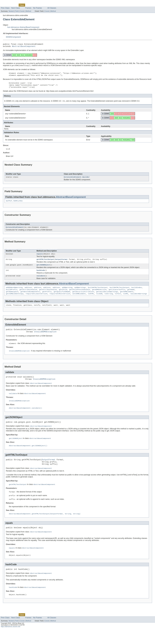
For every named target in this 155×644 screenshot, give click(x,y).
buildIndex (137, 293)
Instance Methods (30, 252)
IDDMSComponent (13, 37)
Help (56, 5)
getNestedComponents (30, 297)
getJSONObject (43, 269)
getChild (63, 295)
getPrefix (47, 297)
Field (17, 11)
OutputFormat (61, 263)
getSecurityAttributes (83, 297)
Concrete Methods (50, 252)
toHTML (91, 300)
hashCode (41, 275)
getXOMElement (127, 297)
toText (118, 300)
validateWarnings (139, 300)
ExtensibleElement (15, 231)
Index (50, 5)
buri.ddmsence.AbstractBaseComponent (23, 27)
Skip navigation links (8, 3)
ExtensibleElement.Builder (77, 180)
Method (28, 11)
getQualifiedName (62, 297)
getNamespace (12, 297)
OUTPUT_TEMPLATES (14, 204)
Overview (5, 5)
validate (41, 281)
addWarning (67, 293)
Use (28, 5)
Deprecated (42, 5)
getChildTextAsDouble (80, 295)
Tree (33, 5)
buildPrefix (12, 295)
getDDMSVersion (99, 295)
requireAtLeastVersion (36, 300)
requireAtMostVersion (60, 300)
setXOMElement (79, 300)
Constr (22, 11)
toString (109, 300)
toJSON (99, 300)
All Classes (52, 8)
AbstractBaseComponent (24, 47)
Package (14, 5)
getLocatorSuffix (117, 295)
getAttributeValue (28, 295)
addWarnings (80, 293)
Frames (28, 8)
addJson (28, 293)
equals (40, 258)
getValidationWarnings (107, 297)
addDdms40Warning (14, 293)
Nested (11, 11)
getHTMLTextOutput (45, 263)
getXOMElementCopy (15, 300)
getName (131, 295)
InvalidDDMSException (45, 339)
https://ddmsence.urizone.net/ (11, 641)
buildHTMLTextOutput (98, 293)
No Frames (37, 8)
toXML (126, 300)
